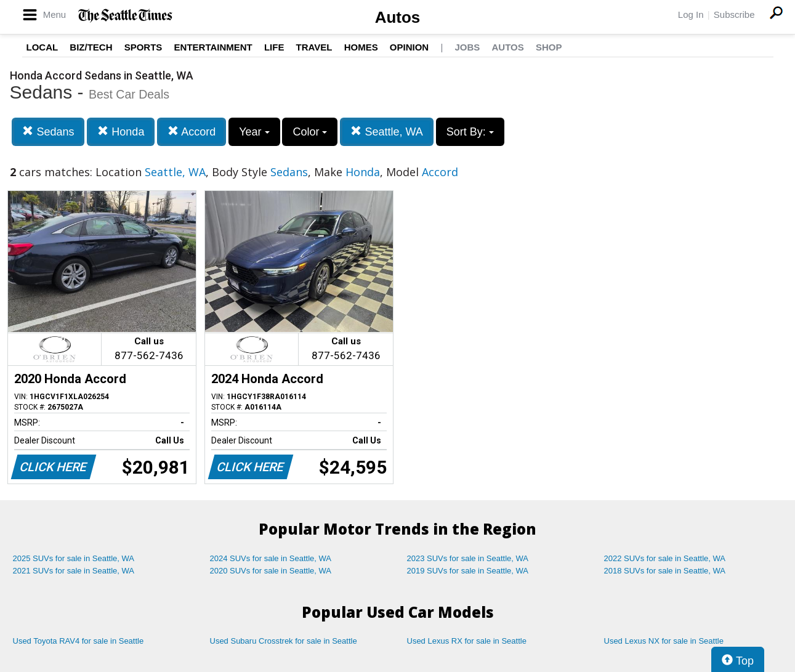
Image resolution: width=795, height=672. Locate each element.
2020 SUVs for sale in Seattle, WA (271, 571)
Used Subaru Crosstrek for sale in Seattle (284, 641)
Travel (314, 47)
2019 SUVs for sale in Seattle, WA (468, 571)
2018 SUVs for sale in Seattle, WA (665, 571)
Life (274, 47)
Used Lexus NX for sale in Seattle (664, 641)
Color (310, 132)
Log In (691, 14)
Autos (398, 17)
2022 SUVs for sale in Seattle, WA (665, 558)
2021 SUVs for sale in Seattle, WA (74, 571)
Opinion (409, 47)
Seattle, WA (386, 132)
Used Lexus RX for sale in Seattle (467, 641)
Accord (192, 132)
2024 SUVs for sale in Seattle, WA (271, 558)
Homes (361, 47)
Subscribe (734, 14)
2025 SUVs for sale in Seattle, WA (74, 558)
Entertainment (213, 47)
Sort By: (470, 132)
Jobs (467, 47)
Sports (143, 47)
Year (254, 132)
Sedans (48, 132)
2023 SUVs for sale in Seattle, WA (468, 558)
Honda (121, 132)
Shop (549, 47)
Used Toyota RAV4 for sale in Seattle (79, 641)
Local (42, 47)
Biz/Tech (91, 47)
